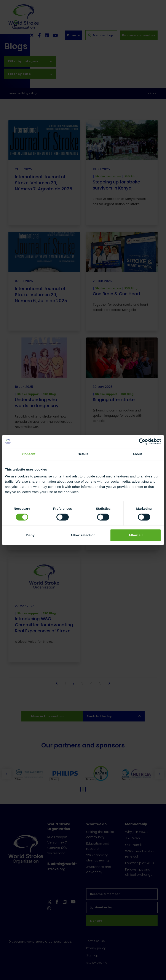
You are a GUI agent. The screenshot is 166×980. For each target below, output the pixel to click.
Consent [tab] (29, 454)
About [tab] (137, 454)
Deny (30, 535)
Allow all (135, 535)
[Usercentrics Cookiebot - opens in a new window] (142, 442)
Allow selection (83, 535)
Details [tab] (83, 454)
